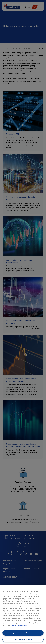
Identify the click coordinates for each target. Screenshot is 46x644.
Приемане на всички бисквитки (23, 633)
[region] (23, 614)
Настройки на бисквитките (23, 639)
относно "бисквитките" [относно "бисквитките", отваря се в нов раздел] (19, 625)
